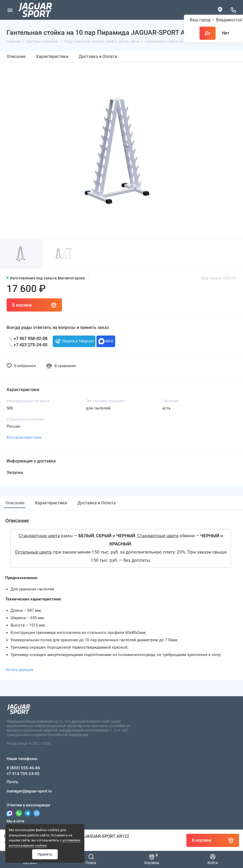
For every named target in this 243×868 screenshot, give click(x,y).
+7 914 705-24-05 (23, 774)
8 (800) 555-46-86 (23, 768)
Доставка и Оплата (98, 56)
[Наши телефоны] (233, 10)
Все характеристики (24, 437)
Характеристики (52, 56)
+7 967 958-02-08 (28, 339)
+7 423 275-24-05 (28, 345)
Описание (16, 56)
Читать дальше (19, 670)
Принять (45, 854)
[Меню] (10, 10)
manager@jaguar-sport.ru (29, 791)
